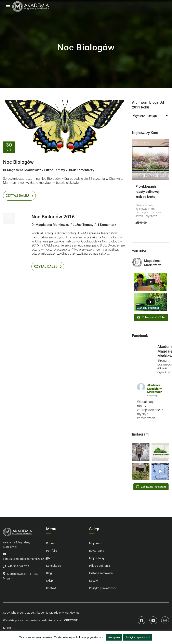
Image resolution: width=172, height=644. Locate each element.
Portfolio (52, 551)
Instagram (165, 620)
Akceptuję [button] (114, 637)
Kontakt (51, 588)
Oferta (50, 558)
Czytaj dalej (17, 196)
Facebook (142, 620)
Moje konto (96, 543)
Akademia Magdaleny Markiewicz (155, 389)
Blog (49, 573)
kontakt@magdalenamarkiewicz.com (27, 559)
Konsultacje (54, 566)
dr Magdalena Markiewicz (22, 170)
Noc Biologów (18, 162)
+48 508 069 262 (18, 566)
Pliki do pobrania (100, 566)
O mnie (50, 543)
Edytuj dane (97, 551)
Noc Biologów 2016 (53, 217)
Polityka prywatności (102, 588)
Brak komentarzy (82, 170)
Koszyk (94, 581)
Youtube (153, 620)
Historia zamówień (101, 573)
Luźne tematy (55, 170)
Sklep (49, 581)
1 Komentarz (107, 225)
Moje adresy (97, 558)
